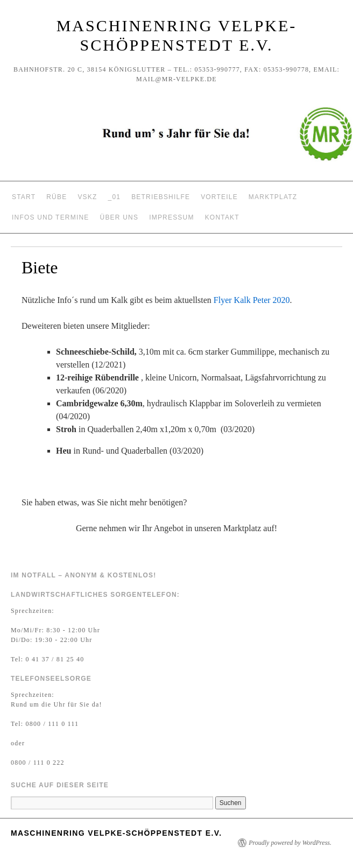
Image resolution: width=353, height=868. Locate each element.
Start (24, 197)
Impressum (171, 217)
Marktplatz (273, 197)
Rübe (57, 197)
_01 (115, 197)
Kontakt (222, 217)
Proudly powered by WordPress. (290, 843)
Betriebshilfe (161, 197)
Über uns (119, 217)
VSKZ (87, 197)
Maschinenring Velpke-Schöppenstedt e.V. (116, 833)
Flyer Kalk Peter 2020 (252, 300)
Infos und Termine (51, 217)
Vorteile (219, 197)
